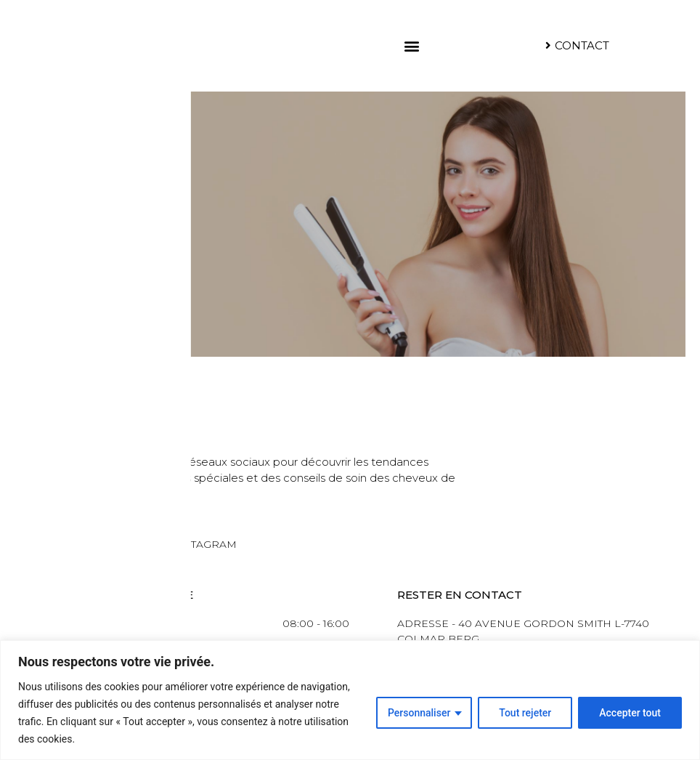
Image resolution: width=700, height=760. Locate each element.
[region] (350, 700)
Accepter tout (630, 713)
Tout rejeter (525, 713)
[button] (411, 45)
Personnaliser (419, 713)
